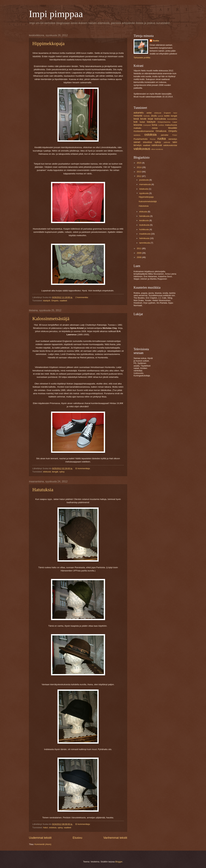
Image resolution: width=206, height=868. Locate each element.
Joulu (154, 116)
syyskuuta (144, 193)
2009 (139, 253)
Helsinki (138, 116)
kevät (143, 119)
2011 (139, 248)
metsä (155, 128)
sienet (137, 142)
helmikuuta (145, 238)
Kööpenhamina (164, 122)
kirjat (150, 119)
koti (136, 122)
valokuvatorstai (170, 145)
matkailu (137, 128)
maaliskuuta (145, 234)
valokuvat (157, 145)
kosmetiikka (172, 119)
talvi (175, 142)
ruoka (162, 138)
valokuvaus (142, 149)
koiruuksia (160, 119)
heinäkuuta (145, 216)
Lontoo (161, 125)
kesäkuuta (144, 220)
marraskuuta (145, 184)
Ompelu (55, 301)
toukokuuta (145, 225)
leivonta (138, 125)
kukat (142, 122)
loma (154, 125)
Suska (156, 41)
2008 (139, 257)
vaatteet (63, 301)
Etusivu (77, 838)
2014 (139, 167)
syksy (62, 472)
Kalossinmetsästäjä (51, 318)
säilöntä (167, 142)
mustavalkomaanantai (144, 131)
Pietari (175, 135)
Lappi (175, 122)
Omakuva (161, 131)
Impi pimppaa (56, 14)
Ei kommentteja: (83, 468)
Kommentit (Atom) (43, 844)
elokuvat (47, 472)
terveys (138, 145)
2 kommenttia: (82, 297)
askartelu (139, 113)
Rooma (153, 139)
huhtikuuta (144, 229)
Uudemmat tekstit (40, 838)
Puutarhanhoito (141, 139)
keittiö (167, 116)
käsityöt (47, 301)
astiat (149, 113)
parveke (165, 135)
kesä (136, 119)
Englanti (167, 113)
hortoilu (147, 116)
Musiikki (173, 128)
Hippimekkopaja (48, 43)
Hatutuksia (43, 490)
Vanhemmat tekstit (115, 838)
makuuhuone (171, 125)
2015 (139, 163)
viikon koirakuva (157, 149)
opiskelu (137, 135)
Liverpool (147, 125)
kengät (55, 472)
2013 (139, 172)
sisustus (147, 142)
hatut (45, 828)
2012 (139, 176)
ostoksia (53, 828)
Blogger (119, 862)
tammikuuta (145, 243)
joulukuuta (144, 180)
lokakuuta (144, 189)
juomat (161, 116)
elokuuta (143, 212)
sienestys (173, 139)
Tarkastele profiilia (142, 58)
